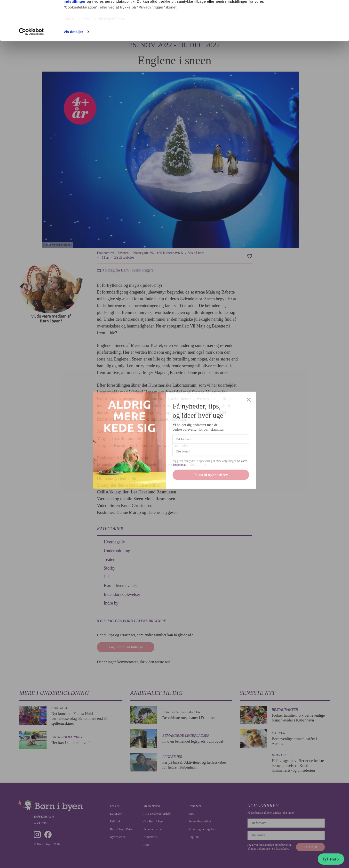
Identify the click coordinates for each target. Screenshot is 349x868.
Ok (309, 13)
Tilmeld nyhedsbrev (211, 485)
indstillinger (75, 41)
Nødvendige (309, 29)
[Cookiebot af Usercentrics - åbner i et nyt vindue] (31, 71)
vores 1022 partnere (92, 18)
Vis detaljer (73, 71)
